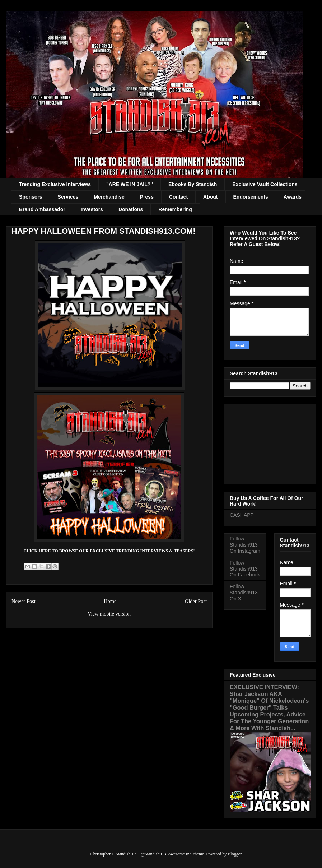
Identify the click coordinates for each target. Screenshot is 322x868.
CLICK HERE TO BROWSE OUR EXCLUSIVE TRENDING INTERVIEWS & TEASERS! (109, 551)
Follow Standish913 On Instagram (245, 545)
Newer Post (24, 601)
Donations (131, 209)
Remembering (175, 209)
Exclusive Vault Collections (265, 184)
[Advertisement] (270, 443)
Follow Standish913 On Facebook (245, 569)
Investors (92, 209)
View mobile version (109, 614)
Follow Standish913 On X (244, 593)
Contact (178, 197)
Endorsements (251, 197)
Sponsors (31, 197)
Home (110, 601)
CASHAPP (242, 515)
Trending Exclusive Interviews (55, 184)
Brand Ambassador (42, 209)
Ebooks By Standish (193, 184)
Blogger (234, 854)
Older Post (196, 601)
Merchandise (109, 197)
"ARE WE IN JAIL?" (130, 184)
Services (68, 197)
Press (147, 197)
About (210, 197)
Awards (293, 197)
